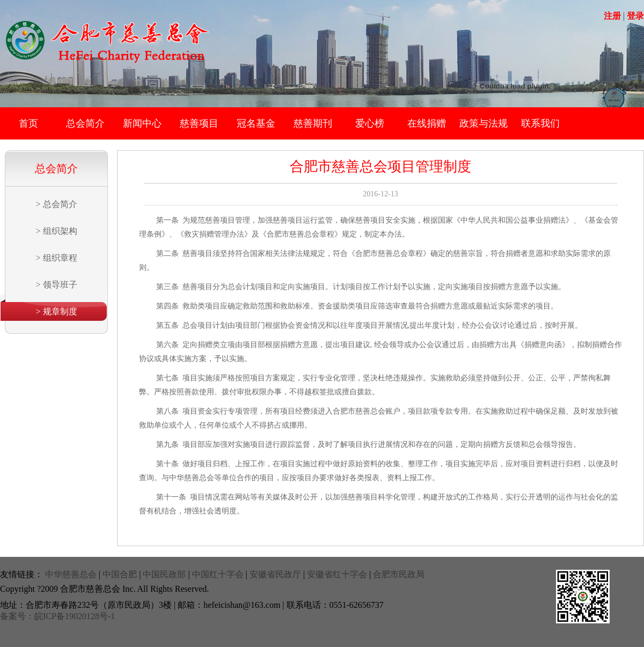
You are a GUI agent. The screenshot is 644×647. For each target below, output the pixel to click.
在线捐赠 (427, 123)
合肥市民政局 (399, 574)
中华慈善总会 (71, 574)
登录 (635, 16)
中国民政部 (164, 574)
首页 (28, 123)
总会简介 (85, 123)
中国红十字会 (218, 574)
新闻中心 (142, 123)
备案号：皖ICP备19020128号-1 (57, 616)
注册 (612, 16)
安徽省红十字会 (337, 574)
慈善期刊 (313, 123)
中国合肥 (120, 574)
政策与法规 (484, 123)
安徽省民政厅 (275, 574)
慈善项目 (199, 123)
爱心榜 (370, 123)
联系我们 (540, 123)
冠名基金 (256, 123)
